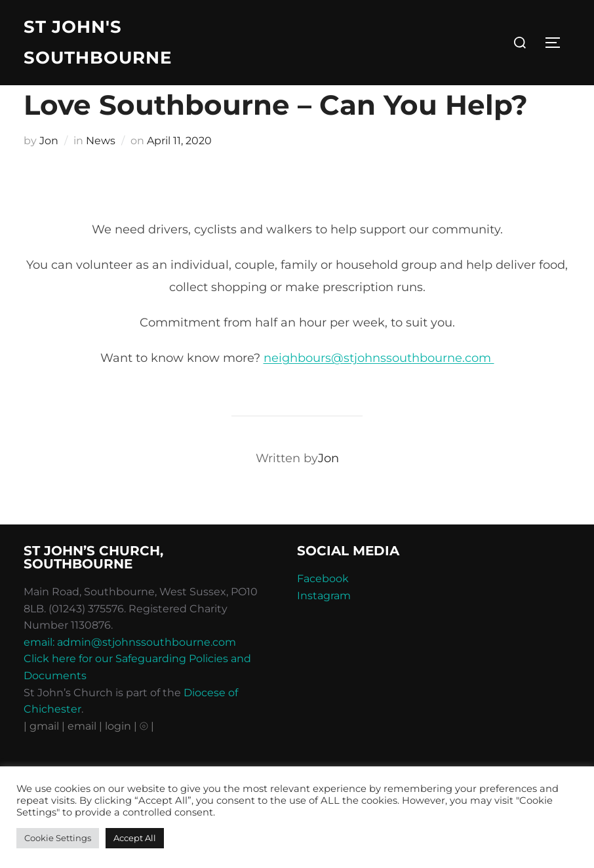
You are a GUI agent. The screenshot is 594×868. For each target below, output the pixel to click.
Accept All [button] (135, 838)
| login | (118, 753)
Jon (49, 168)
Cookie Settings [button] (58, 838)
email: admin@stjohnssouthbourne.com (130, 669)
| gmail (43, 753)
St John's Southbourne (98, 42)
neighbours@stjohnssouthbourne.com (379, 385)
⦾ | (147, 753)
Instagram (324, 622)
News (101, 168)
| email (80, 753)
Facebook (323, 605)
